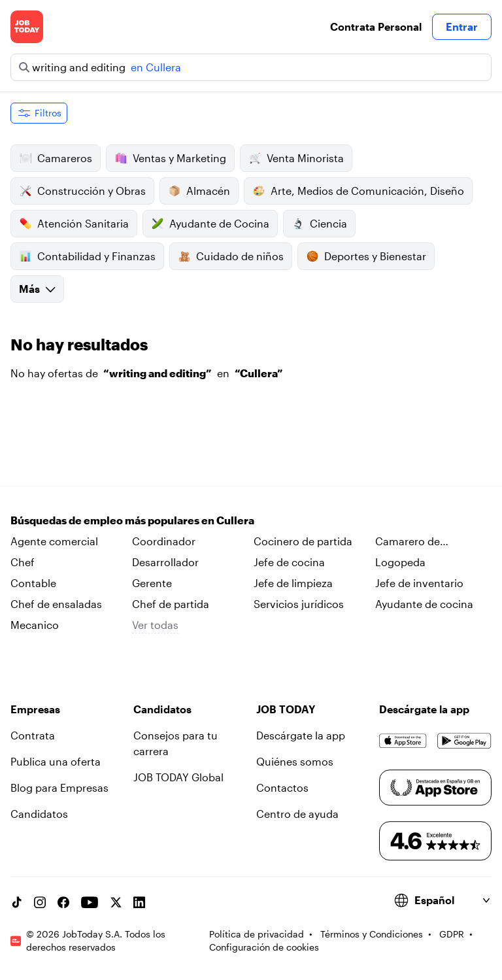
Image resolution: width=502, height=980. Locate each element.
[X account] (116, 902)
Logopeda (400, 562)
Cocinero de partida (303, 541)
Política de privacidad (257, 934)
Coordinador (164, 541)
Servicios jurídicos (299, 604)
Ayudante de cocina (424, 604)
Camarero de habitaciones (408, 542)
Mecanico (35, 625)
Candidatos (39, 814)
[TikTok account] (16, 902)
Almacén (199, 191)
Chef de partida (171, 604)
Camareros (56, 158)
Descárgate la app (301, 735)
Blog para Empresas (59, 787)
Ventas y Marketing (170, 158)
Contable (33, 583)
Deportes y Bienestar (366, 256)
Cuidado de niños (231, 256)
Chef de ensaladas (56, 604)
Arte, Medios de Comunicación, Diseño (358, 191)
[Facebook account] (63, 902)
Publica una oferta (56, 761)
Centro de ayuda (297, 814)
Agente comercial (54, 541)
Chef (23, 562)
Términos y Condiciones (372, 934)
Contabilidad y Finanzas (87, 256)
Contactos (282, 787)
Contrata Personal (376, 26)
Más (37, 289)
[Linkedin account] (139, 902)
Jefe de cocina (289, 562)
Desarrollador (165, 562)
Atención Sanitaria (74, 224)
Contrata (33, 735)
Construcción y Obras (82, 191)
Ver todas (155, 625)
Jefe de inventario (419, 583)
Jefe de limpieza (293, 583)
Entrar (462, 26)
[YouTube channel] (90, 902)
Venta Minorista (296, 158)
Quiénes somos (295, 761)
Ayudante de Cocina (210, 224)
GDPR (452, 934)
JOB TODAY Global (178, 777)
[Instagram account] (40, 902)
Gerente (152, 583)
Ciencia (319, 224)
